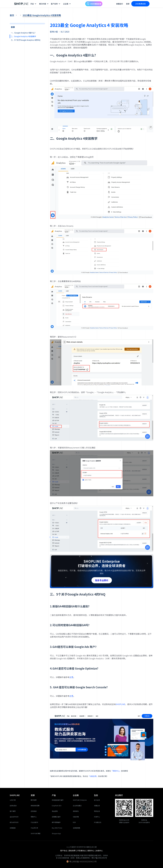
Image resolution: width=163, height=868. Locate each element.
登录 (128, 4)
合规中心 (99, 851)
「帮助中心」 (116, 771)
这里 (71, 677)
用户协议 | (64, 851)
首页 (12, 15)
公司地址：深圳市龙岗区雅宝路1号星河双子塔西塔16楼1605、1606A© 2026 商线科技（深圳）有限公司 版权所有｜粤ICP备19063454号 (82, 857)
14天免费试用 (140, 4)
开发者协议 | (82, 851)
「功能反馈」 (93, 776)
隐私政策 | (73, 851)
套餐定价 (120, 4)
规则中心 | (92, 851)
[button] (34, 4)
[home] (21, 4)
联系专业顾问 (102, 580)
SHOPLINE (120, 704)
